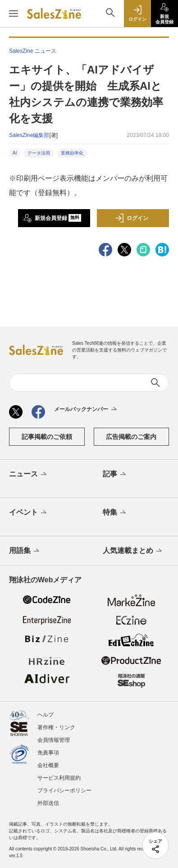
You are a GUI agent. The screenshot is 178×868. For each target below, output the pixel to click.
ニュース (29, 475)
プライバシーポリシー (64, 790)
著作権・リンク (56, 727)
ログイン (132, 218)
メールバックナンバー (86, 410)
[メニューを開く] (14, 14)
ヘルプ (46, 715)
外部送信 (48, 803)
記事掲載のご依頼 (47, 437)
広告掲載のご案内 (131, 437)
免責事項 (48, 753)
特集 (115, 513)
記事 (115, 475)
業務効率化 (72, 153)
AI (15, 153)
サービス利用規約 (59, 778)
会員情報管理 (54, 740)
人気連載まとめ (133, 551)
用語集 (25, 551)
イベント (29, 513)
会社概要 (48, 765)
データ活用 (39, 153)
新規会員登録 (52, 218)
